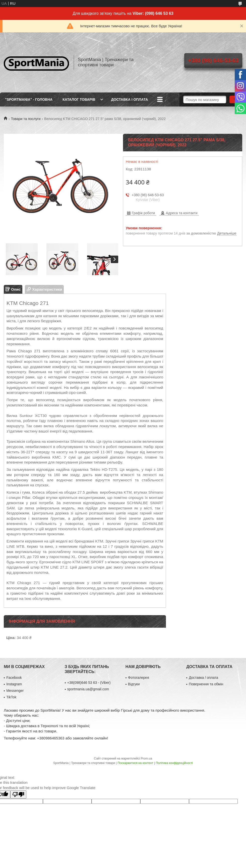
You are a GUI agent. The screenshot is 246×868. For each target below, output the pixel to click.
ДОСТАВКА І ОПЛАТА (130, 99)
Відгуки (134, 684)
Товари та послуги (26, 119)
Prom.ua (146, 758)
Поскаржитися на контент (135, 763)
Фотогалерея (139, 678)
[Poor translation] (18, 794)
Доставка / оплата (203, 678)
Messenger (15, 691)
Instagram (14, 684)
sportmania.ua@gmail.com (88, 689)
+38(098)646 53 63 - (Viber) (89, 683)
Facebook (14, 678)
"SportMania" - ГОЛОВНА (29, 99)
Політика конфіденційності (174, 763)
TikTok (11, 697)
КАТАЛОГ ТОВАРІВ (79, 99)
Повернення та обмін (206, 684)
